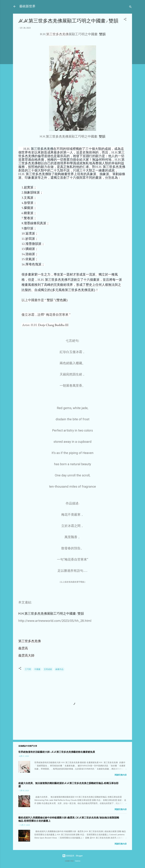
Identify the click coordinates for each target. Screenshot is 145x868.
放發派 (29, 203)
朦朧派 (29, 208)
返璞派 (30, 233)
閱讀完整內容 (121, 775)
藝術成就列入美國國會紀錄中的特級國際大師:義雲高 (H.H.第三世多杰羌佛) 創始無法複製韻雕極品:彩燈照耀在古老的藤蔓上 (69, 819)
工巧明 (28, 669)
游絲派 (30, 254)
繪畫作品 (59, 669)
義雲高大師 (26, 655)
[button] (125, 20)
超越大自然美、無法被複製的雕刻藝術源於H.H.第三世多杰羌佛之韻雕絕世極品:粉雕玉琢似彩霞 (68, 785)
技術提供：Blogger (73, 856)
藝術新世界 (27, 6)
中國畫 (37, 669)
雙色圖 (61, 300)
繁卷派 (29, 218)
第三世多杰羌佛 (42, 149)
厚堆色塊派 (33, 264)
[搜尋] (130, 7)
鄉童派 (29, 213)
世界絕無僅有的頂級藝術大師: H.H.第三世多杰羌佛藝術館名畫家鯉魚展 (57, 752)
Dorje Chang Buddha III (53, 325)
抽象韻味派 (32, 192)
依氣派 (30, 259)
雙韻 (102, 34)
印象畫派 (31, 178)
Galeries (78, 861)
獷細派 (30, 249)
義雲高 (23, 648)
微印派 (29, 228)
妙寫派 (30, 239)
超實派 (29, 187)
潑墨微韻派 (33, 244)
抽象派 (104, 174)
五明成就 (48, 669)
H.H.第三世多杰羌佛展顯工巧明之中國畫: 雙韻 (51, 614)
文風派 (29, 198)
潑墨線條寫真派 (35, 223)
